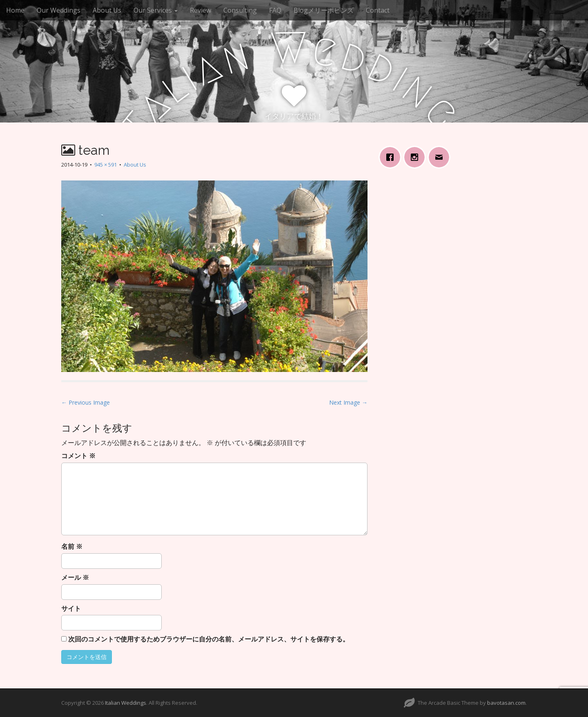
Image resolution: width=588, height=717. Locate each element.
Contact (378, 10)
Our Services (156, 10)
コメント (78, 456)
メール (75, 577)
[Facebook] (392, 157)
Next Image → (348, 402)
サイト (71, 608)
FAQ (275, 10)
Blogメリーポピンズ (324, 10)
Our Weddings (59, 10)
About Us (107, 10)
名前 (72, 546)
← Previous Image (86, 402)
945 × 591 (106, 165)
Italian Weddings (126, 703)
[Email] (441, 157)
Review (200, 10)
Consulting (240, 10)
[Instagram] (416, 157)
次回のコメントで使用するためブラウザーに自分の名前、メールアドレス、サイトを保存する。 (209, 639)
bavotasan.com (506, 703)
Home (15, 10)
